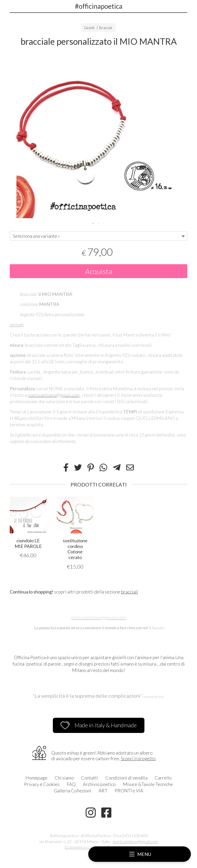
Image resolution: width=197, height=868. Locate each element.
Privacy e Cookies (42, 784)
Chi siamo (64, 778)
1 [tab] (93, 223)
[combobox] (98, 236)
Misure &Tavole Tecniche (148, 784)
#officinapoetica (99, 6)
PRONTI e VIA (129, 791)
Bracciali (106, 28)
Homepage (36, 778)
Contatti (90, 778)
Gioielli (89, 28)
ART (103, 791)
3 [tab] (104, 223)
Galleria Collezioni (73, 791)
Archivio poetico (99, 784)
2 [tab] (98, 223)
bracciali (130, 592)
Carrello (163, 778)
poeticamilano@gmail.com (99, 617)
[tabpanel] (98, 136)
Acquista (99, 271)
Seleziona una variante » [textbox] (36, 236)
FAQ (71, 784)
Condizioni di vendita (126, 778)
